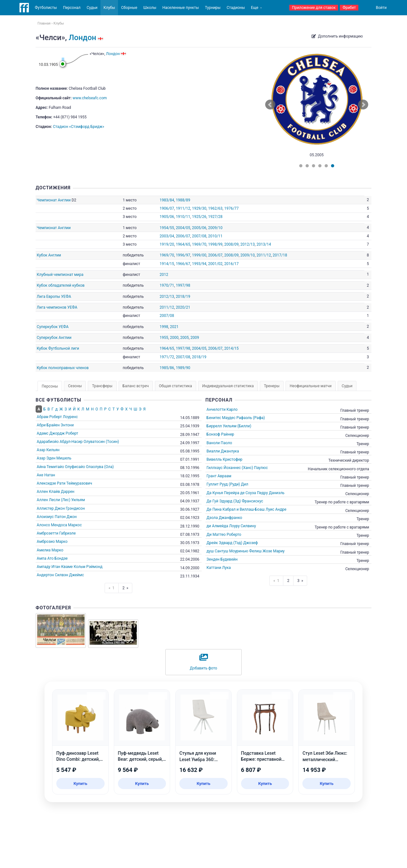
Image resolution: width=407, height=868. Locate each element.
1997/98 (183, 285)
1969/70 (199, 244)
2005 (185, 338)
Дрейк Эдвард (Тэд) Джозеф (232, 543)
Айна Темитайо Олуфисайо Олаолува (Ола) (75, 467)
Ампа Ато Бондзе (52, 558)
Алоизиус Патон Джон (57, 517)
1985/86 (167, 368)
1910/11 (183, 217)
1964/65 (183, 244)
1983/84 (167, 200)
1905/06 (167, 217)
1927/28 (215, 217)
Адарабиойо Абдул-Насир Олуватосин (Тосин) (78, 442)
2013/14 (264, 244)
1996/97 (183, 255)
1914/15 (167, 264)
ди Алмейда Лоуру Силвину (231, 526)
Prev (270, 105)
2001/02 (215, 264)
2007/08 (199, 236)
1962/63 (215, 208)
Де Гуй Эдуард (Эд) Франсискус (235, 501)
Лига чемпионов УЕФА (57, 307)
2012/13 (248, 244)
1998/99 (215, 244)
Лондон (82, 38)
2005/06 (199, 228)
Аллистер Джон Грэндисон (61, 508)
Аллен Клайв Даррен (56, 492)
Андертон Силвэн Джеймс (60, 575)
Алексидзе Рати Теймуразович (65, 483)
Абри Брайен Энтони (55, 425)
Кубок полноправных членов (63, 368)
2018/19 (183, 297)
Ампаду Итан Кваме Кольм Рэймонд (70, 567)
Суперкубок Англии (54, 338)
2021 (174, 327)
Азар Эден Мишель (54, 458)
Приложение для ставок (314, 8)
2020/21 (183, 307)
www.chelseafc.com (90, 98)
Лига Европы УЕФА (54, 297)
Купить (80, 784)
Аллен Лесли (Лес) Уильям (61, 500)
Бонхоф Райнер (221, 434)
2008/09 (231, 244)
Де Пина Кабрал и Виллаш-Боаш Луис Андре (247, 509)
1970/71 (167, 285)
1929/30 (199, 208)
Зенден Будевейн (222, 559)
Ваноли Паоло (219, 443)
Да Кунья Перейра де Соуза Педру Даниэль (246, 493)
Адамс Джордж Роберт (58, 433)
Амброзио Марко (52, 542)
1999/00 (199, 255)
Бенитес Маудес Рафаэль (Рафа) (236, 418)
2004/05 (183, 228)
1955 (164, 338)
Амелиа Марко (50, 550)
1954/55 (167, 228)
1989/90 (183, 368)
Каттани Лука (219, 568)
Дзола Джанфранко (224, 518)
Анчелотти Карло (222, 409)
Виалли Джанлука (223, 451)
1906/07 (167, 208)
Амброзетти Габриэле (56, 533)
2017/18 (280, 255)
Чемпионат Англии (54, 200)
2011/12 (264, 255)
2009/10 (215, 228)
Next (363, 105)
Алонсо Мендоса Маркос (59, 525)
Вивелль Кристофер (225, 459)
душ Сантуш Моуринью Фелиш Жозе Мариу (246, 551)
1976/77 (231, 208)
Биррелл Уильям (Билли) (229, 426)
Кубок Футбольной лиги (58, 348)
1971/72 (167, 357)
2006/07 (183, 236)
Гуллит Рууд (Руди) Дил (228, 484)
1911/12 (183, 208)
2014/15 (231, 348)
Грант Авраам (219, 476)
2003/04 (167, 236)
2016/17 (231, 264)
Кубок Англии (49, 255)
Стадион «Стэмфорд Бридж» (78, 127)
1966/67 (183, 264)
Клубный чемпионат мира (60, 275)
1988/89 (183, 200)
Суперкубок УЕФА (53, 327)
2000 (174, 338)
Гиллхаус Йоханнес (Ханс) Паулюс (237, 468)
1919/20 (167, 244)
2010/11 (215, 236)
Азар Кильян (48, 450)
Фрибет (349, 8)
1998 (164, 327)
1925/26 (199, 217)
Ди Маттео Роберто (224, 535)
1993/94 (199, 264)
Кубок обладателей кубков (61, 285)
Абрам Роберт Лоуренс (57, 417)
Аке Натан (46, 475)
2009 (195, 338)
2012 (164, 275)
